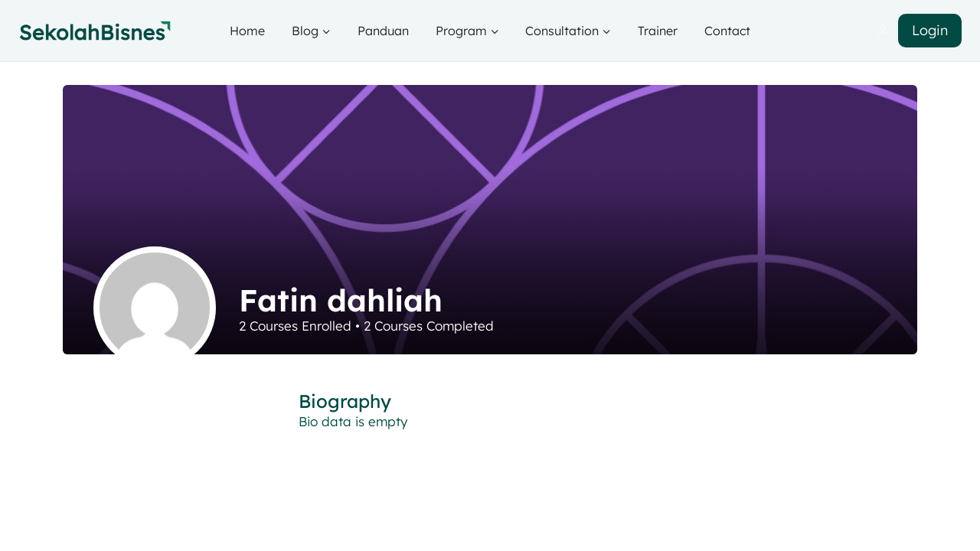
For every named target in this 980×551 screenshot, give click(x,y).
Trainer (658, 31)
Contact (727, 31)
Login (930, 30)
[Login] (883, 31)
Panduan (383, 31)
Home (247, 31)
